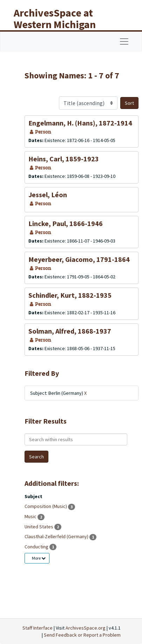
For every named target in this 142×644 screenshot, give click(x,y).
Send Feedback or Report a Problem (82, 635)
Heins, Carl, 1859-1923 (64, 159)
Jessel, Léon (48, 195)
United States (39, 527)
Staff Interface (38, 628)
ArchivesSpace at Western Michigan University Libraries (60, 24)
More (39, 558)
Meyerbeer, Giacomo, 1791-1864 (79, 259)
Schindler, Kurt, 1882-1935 (70, 295)
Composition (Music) (46, 506)
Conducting (37, 547)
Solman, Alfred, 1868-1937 (70, 331)
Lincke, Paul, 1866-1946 (66, 223)
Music (31, 516)
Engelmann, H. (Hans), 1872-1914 (80, 123)
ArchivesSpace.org (86, 628)
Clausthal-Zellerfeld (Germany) (57, 536)
